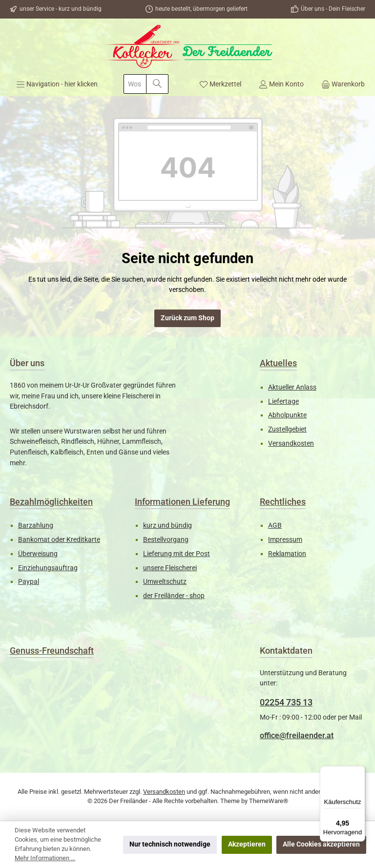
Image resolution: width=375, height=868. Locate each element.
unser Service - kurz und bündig (61, 9)
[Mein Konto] (281, 84)
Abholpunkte (287, 415)
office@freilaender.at (297, 735)
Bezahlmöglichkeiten (51, 502)
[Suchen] (157, 84)
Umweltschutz (165, 582)
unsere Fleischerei (170, 568)
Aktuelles (278, 363)
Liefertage (283, 402)
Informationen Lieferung (182, 502)
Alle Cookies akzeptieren (321, 844)
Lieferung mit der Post (177, 554)
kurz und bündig (167, 526)
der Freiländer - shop (174, 596)
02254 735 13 (286, 702)
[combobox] (135, 84)
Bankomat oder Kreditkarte (59, 540)
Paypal (29, 582)
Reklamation (287, 554)
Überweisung (38, 554)
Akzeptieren (247, 844)
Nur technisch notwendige (170, 844)
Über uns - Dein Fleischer (333, 9)
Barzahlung (36, 526)
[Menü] (57, 84)
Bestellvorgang (166, 540)
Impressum (285, 540)
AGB (275, 526)
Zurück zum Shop (187, 318)
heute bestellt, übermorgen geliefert (201, 9)
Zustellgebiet (287, 429)
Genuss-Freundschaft (52, 651)
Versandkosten (291, 444)
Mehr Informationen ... (45, 858)
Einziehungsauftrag (48, 568)
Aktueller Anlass (292, 387)
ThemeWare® (269, 801)
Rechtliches (283, 502)
